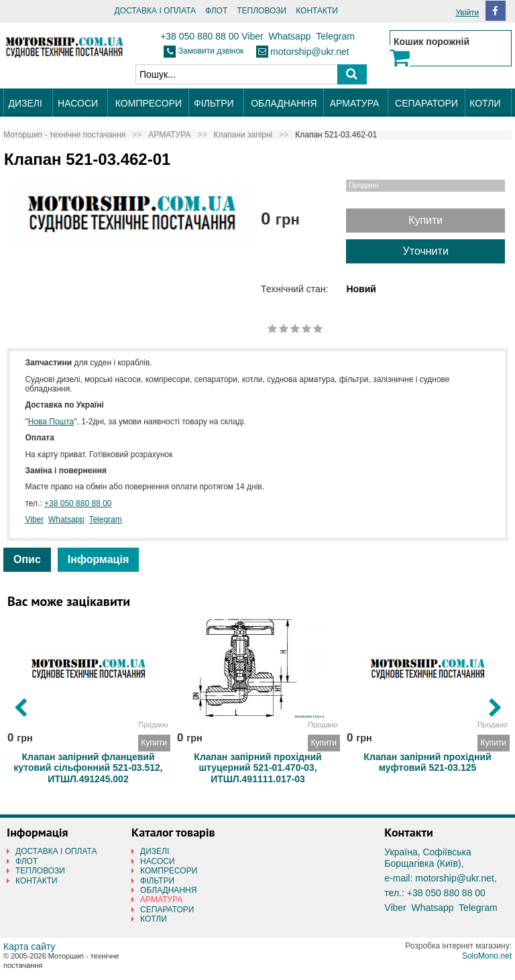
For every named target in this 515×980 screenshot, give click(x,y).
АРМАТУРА (355, 103)
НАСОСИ (78, 103)
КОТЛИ (485, 103)
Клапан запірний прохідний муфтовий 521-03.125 (427, 760)
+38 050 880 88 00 (199, 36)
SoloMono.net (487, 956)
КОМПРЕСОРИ (149, 103)
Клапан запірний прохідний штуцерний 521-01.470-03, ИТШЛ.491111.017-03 (257, 760)
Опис (27, 559)
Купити (425, 220)
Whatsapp (289, 36)
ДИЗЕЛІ (25, 103)
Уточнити (426, 251)
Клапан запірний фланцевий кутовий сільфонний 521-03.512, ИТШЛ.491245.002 (88, 760)
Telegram (335, 36)
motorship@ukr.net (310, 52)
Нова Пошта (51, 422)
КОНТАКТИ (317, 11)
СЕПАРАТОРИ (426, 103)
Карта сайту (30, 946)
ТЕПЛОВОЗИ (262, 11)
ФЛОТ (216, 11)
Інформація (98, 559)
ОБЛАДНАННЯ (284, 103)
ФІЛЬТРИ (214, 103)
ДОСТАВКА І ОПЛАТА (155, 11)
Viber (252, 36)
